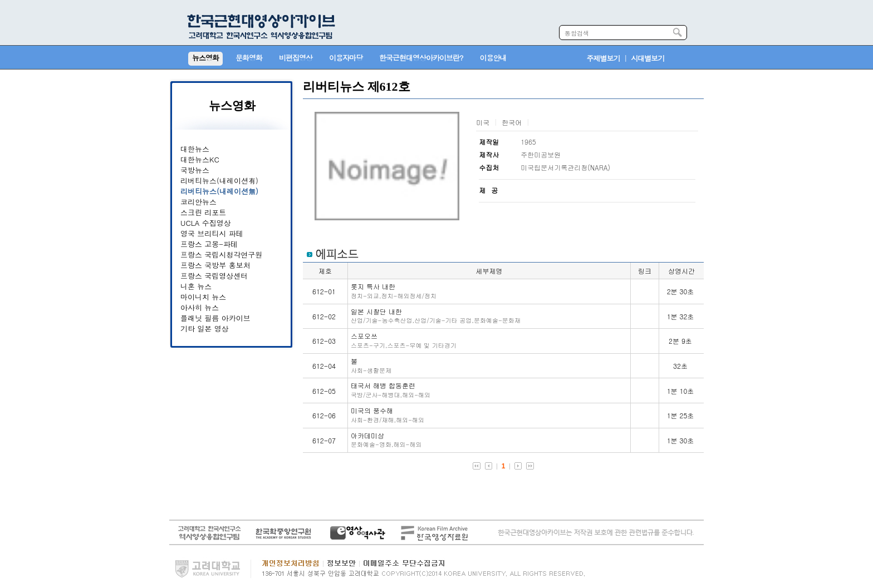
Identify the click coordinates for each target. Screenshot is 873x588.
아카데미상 (386, 440)
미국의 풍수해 (388, 415)
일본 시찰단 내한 (436, 316)
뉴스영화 (232, 106)
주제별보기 (604, 58)
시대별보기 (648, 58)
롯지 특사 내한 (394, 291)
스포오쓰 (404, 340)
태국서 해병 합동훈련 (391, 390)
